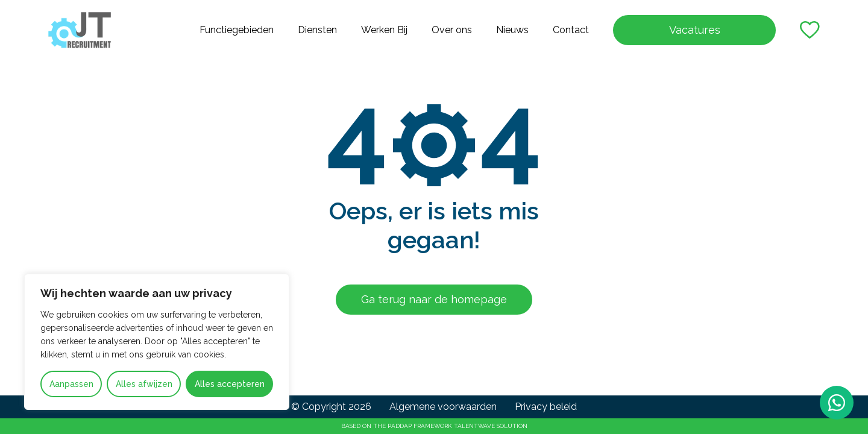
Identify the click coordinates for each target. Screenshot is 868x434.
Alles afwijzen (144, 384)
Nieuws (512, 30)
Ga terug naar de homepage (434, 299)
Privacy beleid (546, 407)
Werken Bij (384, 30)
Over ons (452, 30)
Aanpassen (71, 384)
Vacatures (695, 30)
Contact (571, 30)
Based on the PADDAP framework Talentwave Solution (434, 426)
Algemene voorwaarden (443, 407)
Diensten (317, 30)
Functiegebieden (237, 30)
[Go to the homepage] (80, 30)
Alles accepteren (230, 384)
